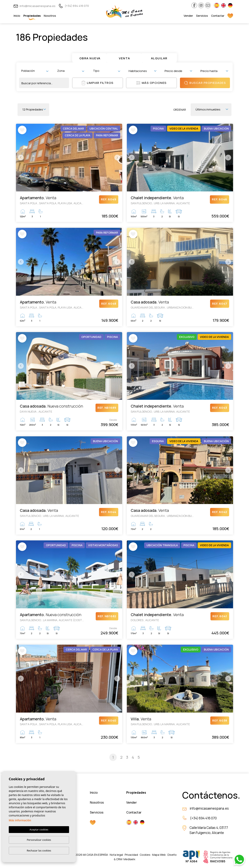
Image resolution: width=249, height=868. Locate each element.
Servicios (202, 16)
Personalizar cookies (39, 840)
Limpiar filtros (98, 83)
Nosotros (50, 16)
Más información (20, 820)
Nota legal (116, 855)
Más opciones (152, 83)
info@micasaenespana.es (35, 6)
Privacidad (131, 855)
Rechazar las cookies (39, 850)
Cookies (145, 855)
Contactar (218, 16)
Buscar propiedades (205, 83)
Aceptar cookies (39, 829)
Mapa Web (159, 855)
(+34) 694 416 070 (74, 6)
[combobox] (35, 71)
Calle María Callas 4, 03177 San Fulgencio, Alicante (209, 830)
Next (118, 158)
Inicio (17, 16)
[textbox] (36, 71)
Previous (20, 158)
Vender (188, 16)
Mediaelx (129, 859)
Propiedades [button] (32, 16)
